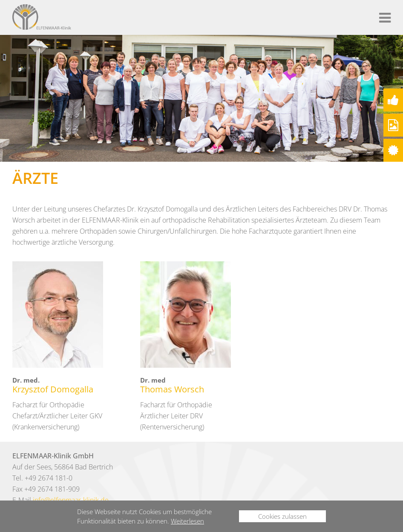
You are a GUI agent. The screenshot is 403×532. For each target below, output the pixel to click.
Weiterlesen (187, 521)
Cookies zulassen (282, 516)
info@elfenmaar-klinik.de (71, 500)
